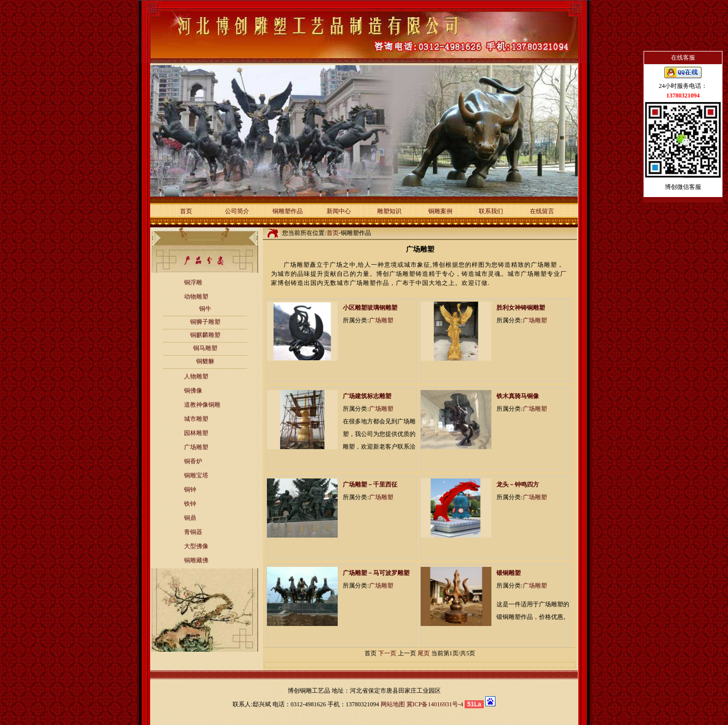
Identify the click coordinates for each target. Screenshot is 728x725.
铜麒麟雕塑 (205, 335)
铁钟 (190, 504)
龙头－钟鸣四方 (518, 485)
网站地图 (393, 704)
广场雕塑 (196, 447)
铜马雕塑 (205, 348)
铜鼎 (190, 518)
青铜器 (193, 532)
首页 (186, 211)
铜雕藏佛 (196, 560)
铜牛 (205, 309)
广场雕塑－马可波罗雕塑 (376, 573)
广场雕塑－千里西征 (370, 485)
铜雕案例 (440, 211)
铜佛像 (193, 391)
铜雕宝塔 (196, 475)
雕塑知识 (389, 211)
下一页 (387, 653)
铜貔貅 (205, 361)
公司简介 (237, 211)
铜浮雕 (193, 282)
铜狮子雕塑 (205, 322)
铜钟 (190, 490)
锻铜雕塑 (509, 573)
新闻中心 (339, 211)
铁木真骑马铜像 (518, 396)
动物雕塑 (196, 297)
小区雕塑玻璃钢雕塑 (370, 308)
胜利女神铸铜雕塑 (521, 308)
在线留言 (542, 211)
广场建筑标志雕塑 (367, 396)
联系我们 (491, 211)
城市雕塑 (196, 419)
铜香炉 (193, 461)
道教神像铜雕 (202, 405)
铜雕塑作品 (288, 211)
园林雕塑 (196, 433)
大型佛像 (196, 546)
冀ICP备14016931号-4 (435, 704)
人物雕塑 (196, 376)
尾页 (424, 653)
